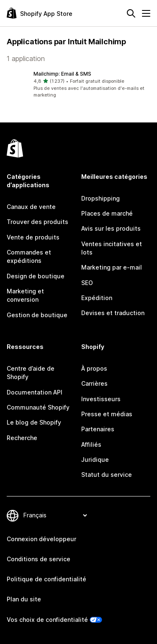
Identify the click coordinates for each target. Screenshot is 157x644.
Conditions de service (39, 559)
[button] (78, 84)
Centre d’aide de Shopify (31, 373)
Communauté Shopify (38, 407)
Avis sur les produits (111, 228)
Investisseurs (101, 399)
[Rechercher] (131, 13)
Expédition (97, 298)
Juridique (95, 459)
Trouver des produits (37, 222)
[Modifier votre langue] (55, 515)
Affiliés (91, 444)
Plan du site (24, 599)
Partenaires (98, 429)
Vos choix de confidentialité (47, 620)
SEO (87, 283)
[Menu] (146, 13)
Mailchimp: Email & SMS (62, 74)
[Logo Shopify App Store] (40, 13)
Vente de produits (33, 237)
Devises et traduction (113, 313)
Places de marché (107, 213)
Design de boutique (36, 276)
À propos (94, 368)
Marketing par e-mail (112, 267)
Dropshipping (100, 198)
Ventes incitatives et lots (112, 248)
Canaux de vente (31, 207)
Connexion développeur (41, 539)
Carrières (94, 383)
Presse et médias (107, 414)
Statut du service (107, 475)
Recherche (22, 438)
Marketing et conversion (25, 295)
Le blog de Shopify (34, 422)
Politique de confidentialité (46, 579)
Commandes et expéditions (29, 256)
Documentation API (35, 392)
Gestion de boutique (37, 315)
